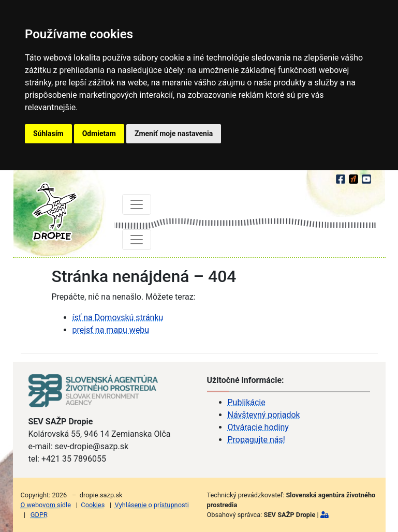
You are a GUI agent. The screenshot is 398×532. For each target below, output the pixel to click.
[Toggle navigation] (137, 204)
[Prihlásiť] (325, 515)
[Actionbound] (354, 178)
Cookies (93, 505)
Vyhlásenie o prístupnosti (152, 505)
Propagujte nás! (256, 440)
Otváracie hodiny (258, 427)
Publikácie (247, 402)
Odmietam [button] (99, 134)
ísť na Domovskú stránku (118, 317)
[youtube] (366, 178)
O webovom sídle (46, 505)
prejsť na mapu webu (111, 330)
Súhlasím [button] (48, 134)
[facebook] (341, 178)
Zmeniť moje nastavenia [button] (174, 134)
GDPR (39, 515)
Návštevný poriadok (264, 415)
